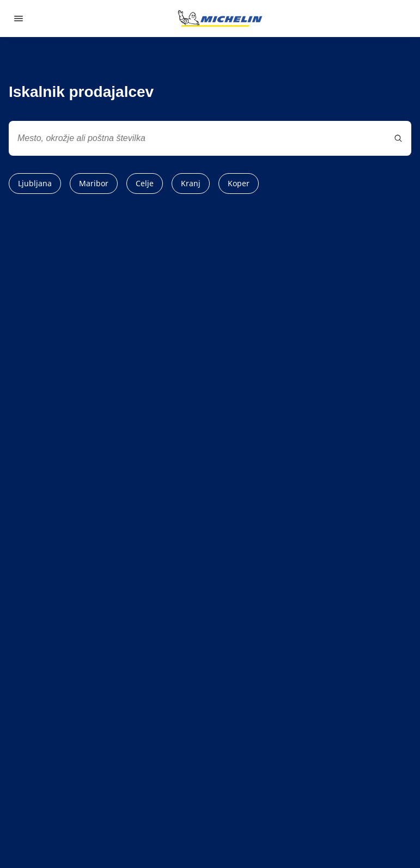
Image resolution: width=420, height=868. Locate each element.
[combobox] (210, 138)
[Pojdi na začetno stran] (220, 19)
